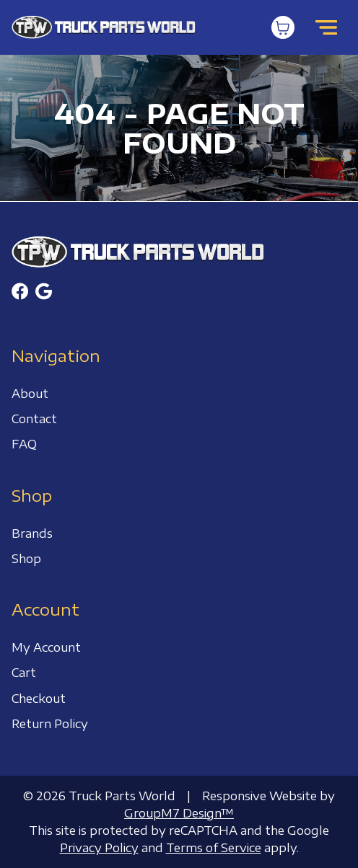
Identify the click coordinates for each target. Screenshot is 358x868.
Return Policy (50, 724)
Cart (24, 673)
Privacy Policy (99, 848)
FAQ (24, 444)
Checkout (39, 699)
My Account (46, 647)
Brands (32, 533)
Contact (34, 419)
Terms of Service (214, 848)
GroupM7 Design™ (179, 813)
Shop (26, 559)
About (30, 394)
